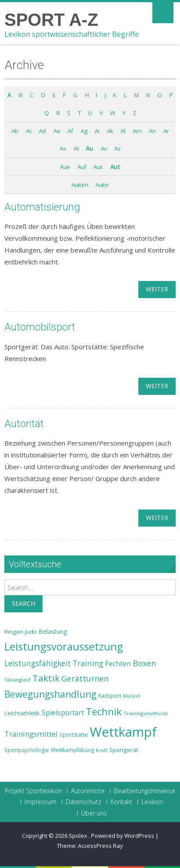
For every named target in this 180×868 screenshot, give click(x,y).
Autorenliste (88, 791)
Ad (42, 131)
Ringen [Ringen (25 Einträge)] (14, 632)
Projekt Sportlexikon (33, 791)
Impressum (41, 802)
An (152, 131)
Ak (110, 131)
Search (23, 603)
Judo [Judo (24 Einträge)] (31, 632)
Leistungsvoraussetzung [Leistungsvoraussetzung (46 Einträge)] (64, 647)
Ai (97, 131)
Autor (102, 185)
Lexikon (152, 802)
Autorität (24, 424)
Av (104, 148)
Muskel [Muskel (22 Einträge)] (132, 696)
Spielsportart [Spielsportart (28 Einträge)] (63, 713)
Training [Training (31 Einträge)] (88, 663)
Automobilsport (40, 327)
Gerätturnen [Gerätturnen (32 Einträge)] (85, 678)
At (76, 148)
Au (89, 148)
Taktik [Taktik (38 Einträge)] (46, 678)
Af (70, 131)
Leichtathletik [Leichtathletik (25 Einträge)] (22, 713)
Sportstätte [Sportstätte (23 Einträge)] (74, 735)
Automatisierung (42, 207)
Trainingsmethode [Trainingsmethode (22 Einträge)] (146, 713)
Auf (82, 167)
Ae (57, 131)
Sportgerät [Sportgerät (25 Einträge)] (124, 750)
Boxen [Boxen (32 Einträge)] (144, 663)
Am (137, 131)
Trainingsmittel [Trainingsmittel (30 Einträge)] (31, 734)
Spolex (79, 836)
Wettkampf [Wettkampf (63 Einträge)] (123, 732)
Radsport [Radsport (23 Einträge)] (110, 696)
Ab (15, 131)
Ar (166, 131)
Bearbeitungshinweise (145, 791)
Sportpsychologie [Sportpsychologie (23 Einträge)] (27, 750)
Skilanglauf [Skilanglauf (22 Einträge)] (18, 680)
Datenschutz (83, 802)
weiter (157, 289)
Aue (65, 167)
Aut (115, 167)
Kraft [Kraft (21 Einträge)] (102, 750)
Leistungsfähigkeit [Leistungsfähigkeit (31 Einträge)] (38, 663)
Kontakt (121, 802)
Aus (98, 167)
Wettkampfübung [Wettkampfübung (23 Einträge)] (72, 750)
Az (117, 148)
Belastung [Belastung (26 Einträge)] (53, 631)
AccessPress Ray (101, 846)
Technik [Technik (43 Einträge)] (104, 712)
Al (123, 131)
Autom (80, 185)
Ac (29, 131)
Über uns (94, 813)
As (63, 148)
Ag (84, 131)
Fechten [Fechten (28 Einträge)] (118, 664)
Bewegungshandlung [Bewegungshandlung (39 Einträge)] (50, 694)
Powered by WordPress (123, 836)
